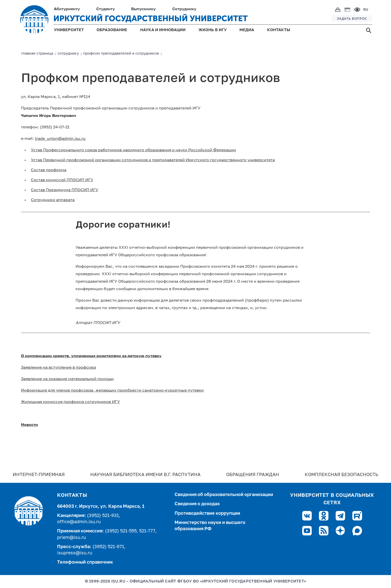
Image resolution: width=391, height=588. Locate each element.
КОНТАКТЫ (279, 30)
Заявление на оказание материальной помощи (67, 379)
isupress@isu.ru (75, 553)
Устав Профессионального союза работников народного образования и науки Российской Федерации (133, 150)
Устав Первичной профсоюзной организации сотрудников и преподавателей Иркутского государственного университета (153, 160)
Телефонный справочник (85, 562)
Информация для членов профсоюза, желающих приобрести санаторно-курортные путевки (112, 391)
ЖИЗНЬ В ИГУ (213, 30)
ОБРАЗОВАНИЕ (112, 30)
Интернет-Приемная (39, 475)
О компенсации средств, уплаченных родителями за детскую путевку (91, 356)
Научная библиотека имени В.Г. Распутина (145, 475)
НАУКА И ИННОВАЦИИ (163, 30)
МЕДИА (247, 30)
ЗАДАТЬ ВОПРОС (352, 18)
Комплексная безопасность (342, 475)
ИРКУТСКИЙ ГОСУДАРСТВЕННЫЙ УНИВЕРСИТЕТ (150, 18)
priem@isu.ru (72, 538)
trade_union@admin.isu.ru (60, 139)
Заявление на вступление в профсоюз (58, 368)
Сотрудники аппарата (53, 200)
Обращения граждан (253, 475)
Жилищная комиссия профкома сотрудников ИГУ (70, 402)
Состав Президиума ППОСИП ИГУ (65, 190)
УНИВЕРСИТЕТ (69, 30)
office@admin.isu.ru (79, 522)
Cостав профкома (49, 170)
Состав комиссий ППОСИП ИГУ (62, 180)
